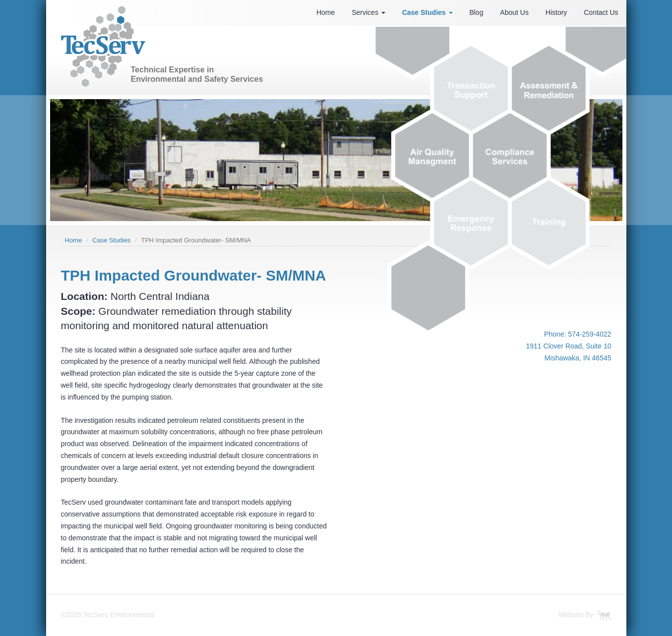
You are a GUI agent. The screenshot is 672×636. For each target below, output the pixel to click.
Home (326, 12)
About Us (514, 12)
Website (571, 615)
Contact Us (601, 12)
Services (368, 12)
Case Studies (428, 12)
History (556, 12)
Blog (476, 12)
